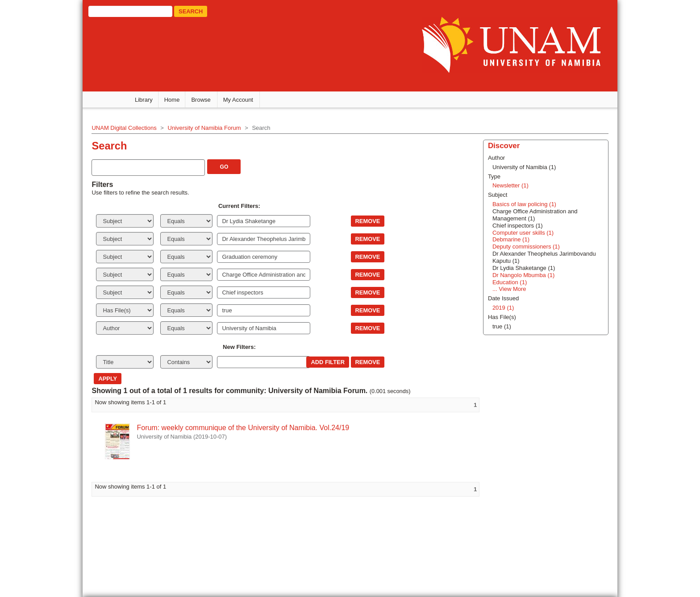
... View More (511, 289)
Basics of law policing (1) (526, 204)
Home (172, 100)
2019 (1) (505, 308)
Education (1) (511, 282)
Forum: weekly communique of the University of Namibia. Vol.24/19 (242, 428)
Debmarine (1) (513, 239)
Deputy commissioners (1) (528, 247)
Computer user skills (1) (525, 233)
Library (144, 100)
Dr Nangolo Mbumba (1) (525, 275)
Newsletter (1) (512, 185)
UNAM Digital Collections (123, 128)
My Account (238, 100)
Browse (201, 100)
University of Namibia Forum (204, 128)
